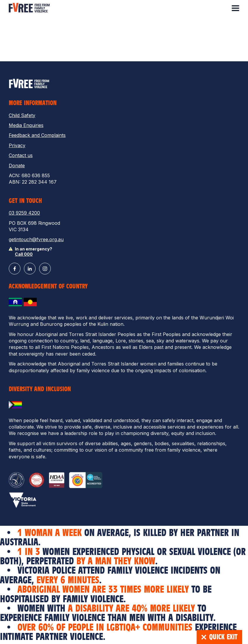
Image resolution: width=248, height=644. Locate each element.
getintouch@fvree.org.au (36, 239)
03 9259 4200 (24, 213)
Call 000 (24, 254)
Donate (17, 166)
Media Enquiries (26, 125)
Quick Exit (219, 637)
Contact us (21, 155)
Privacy (17, 145)
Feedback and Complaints (37, 135)
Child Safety (22, 115)
